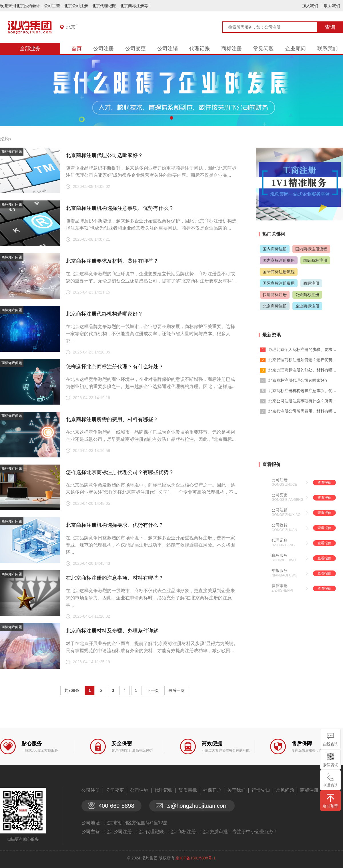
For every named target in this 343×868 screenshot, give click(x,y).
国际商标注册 (315, 260)
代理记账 (200, 49)
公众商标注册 (307, 295)
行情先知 (261, 790)
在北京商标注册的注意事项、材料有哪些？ (115, 578)
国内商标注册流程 (311, 249)
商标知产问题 (12, 152)
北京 (71, 27)
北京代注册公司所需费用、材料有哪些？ (304, 411)
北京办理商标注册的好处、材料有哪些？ (304, 370)
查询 (330, 27)
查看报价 (324, 483)
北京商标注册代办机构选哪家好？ (104, 314)
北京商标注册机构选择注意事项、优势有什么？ (120, 208)
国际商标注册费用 (279, 283)
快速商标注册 (275, 295)
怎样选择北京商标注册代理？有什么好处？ (115, 367)
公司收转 (280, 525)
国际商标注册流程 (279, 272)
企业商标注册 (307, 306)
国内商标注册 (275, 249)
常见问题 (264, 49)
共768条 (72, 690)
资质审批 (280, 586)
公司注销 (167, 49)
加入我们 (310, 6)
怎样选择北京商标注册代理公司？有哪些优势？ (120, 472)
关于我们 (236, 790)
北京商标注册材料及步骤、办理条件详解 (112, 631)
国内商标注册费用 (279, 260)
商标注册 (232, 49)
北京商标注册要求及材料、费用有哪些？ (112, 261)
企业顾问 (296, 49)
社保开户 (212, 790)
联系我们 (332, 6)
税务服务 (280, 555)
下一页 (153, 690)
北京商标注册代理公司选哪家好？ (104, 155)
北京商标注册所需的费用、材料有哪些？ (112, 419)
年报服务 (280, 570)
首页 (77, 49)
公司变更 (135, 49)
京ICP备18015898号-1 (196, 858)
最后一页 (176, 690)
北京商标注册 (275, 306)
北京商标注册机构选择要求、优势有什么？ (115, 525)
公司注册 (103, 49)
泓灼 (5, 139)
